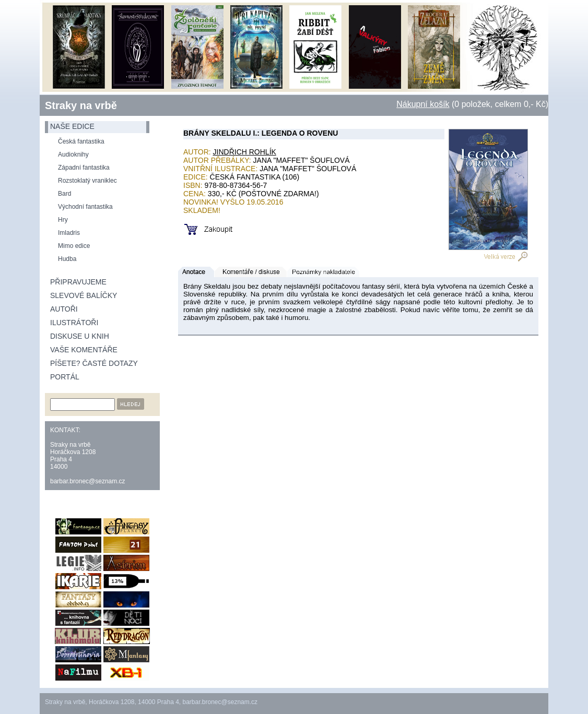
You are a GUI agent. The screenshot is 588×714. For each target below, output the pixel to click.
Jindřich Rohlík (245, 152)
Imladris (69, 233)
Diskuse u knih (80, 336)
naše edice (72, 126)
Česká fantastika (81, 141)
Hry (63, 220)
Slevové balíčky (84, 295)
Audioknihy (73, 154)
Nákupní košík (423, 104)
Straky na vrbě (81, 105)
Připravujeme (78, 282)
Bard (64, 194)
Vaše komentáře (84, 350)
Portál (65, 377)
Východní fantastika (85, 207)
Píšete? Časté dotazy (94, 363)
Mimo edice (74, 246)
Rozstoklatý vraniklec (87, 181)
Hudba (67, 259)
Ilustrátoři (74, 323)
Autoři (64, 309)
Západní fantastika (84, 168)
